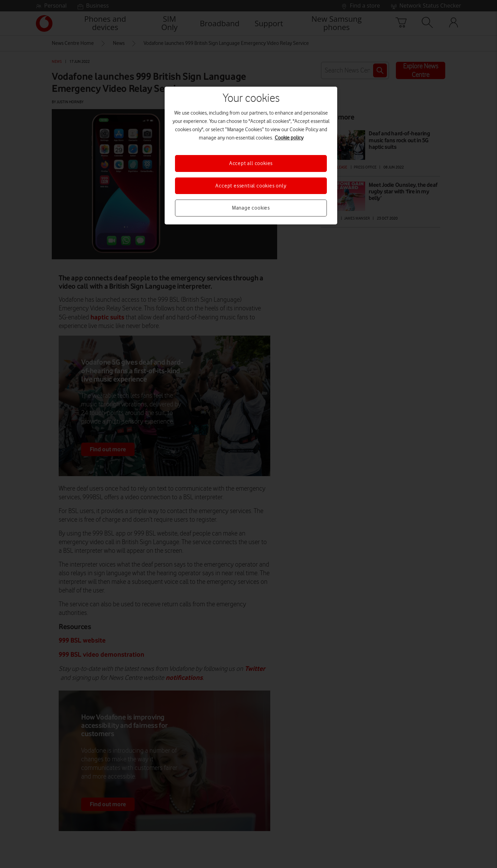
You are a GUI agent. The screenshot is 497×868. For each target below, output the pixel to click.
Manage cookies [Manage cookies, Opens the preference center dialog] (251, 208)
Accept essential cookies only (251, 186)
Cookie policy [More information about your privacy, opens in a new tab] (289, 138)
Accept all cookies (251, 163)
